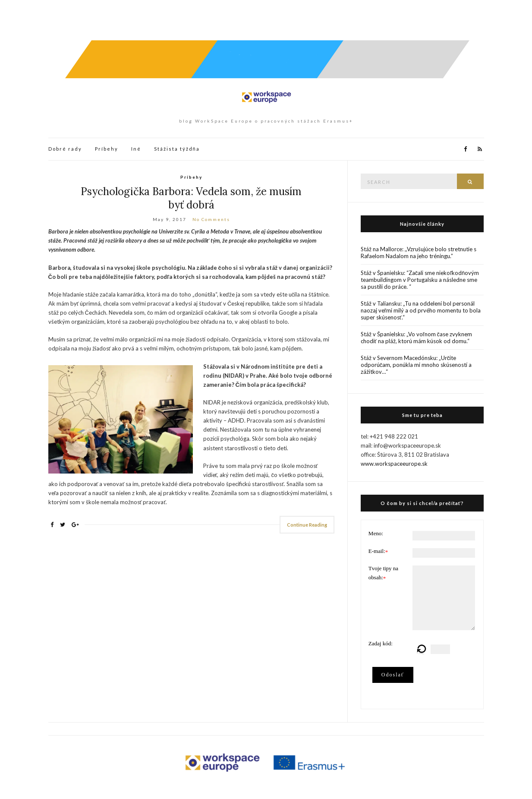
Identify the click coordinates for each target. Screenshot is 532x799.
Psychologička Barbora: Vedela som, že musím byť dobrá (191, 198)
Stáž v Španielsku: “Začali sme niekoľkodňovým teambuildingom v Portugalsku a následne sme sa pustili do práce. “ (420, 280)
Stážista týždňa (177, 149)
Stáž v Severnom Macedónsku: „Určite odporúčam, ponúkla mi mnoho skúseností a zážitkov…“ (416, 365)
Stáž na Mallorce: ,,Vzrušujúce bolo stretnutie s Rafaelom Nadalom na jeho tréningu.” (419, 253)
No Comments (211, 219)
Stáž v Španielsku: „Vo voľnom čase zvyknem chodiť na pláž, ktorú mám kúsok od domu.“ (416, 338)
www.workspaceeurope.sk (394, 464)
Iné (136, 149)
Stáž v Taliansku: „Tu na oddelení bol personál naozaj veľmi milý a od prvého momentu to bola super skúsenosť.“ (421, 310)
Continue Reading (307, 525)
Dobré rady (65, 149)
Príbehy (107, 149)
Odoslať (393, 675)
